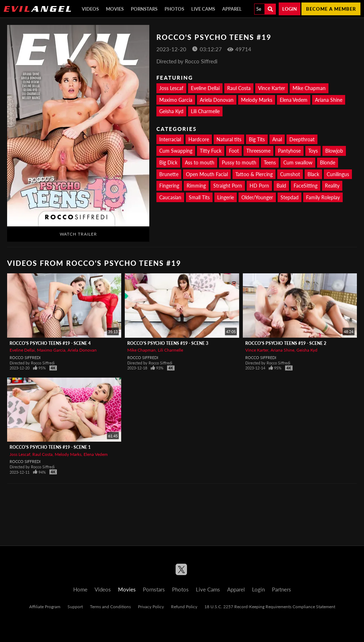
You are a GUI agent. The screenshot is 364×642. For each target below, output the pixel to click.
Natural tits (229, 139)
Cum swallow (298, 162)
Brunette (169, 174)
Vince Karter (272, 88)
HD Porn (259, 186)
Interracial (170, 139)
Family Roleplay (323, 197)
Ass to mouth (200, 162)
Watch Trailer (78, 234)
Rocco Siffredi (25, 357)
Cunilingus (338, 174)
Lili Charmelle (205, 111)
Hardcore (199, 139)
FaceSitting (306, 186)
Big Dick (168, 162)
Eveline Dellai (205, 88)
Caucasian (170, 197)
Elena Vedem (294, 100)
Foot (234, 151)
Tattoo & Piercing (254, 174)
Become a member (331, 9)
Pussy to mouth (239, 162)
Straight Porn (228, 186)
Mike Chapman (309, 88)
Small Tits (199, 197)
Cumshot (290, 174)
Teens (270, 162)
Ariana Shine (329, 100)
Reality (332, 186)
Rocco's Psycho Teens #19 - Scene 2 (286, 343)
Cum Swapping (176, 151)
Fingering (169, 186)
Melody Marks (257, 100)
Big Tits (257, 139)
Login (290, 9)
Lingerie (226, 197)
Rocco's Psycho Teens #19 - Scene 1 (50, 447)
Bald (281, 186)
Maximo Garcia (176, 100)
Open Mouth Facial (207, 174)
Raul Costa (239, 88)
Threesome (258, 151)
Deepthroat (302, 139)
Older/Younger (257, 197)
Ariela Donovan (217, 100)
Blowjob (334, 151)
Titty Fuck (211, 151)
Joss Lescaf (171, 88)
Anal (277, 139)
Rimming (196, 186)
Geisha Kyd (171, 111)
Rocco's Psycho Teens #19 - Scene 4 (50, 343)
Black (313, 174)
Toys (313, 151)
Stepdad (290, 197)
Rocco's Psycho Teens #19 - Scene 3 (168, 343)
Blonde (328, 162)
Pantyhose (289, 151)
